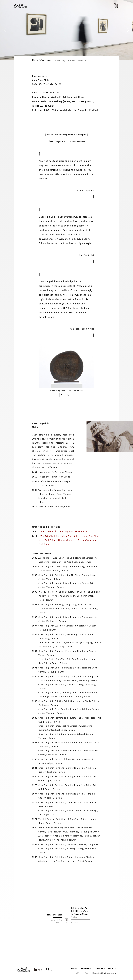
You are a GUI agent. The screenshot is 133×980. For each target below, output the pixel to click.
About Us (74, 969)
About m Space (86, 969)
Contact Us (112, 969)
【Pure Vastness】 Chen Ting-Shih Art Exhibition (63, 531)
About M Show (100, 969)
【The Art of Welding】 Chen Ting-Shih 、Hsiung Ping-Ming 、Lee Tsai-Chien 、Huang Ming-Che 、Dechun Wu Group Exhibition (69, 540)
